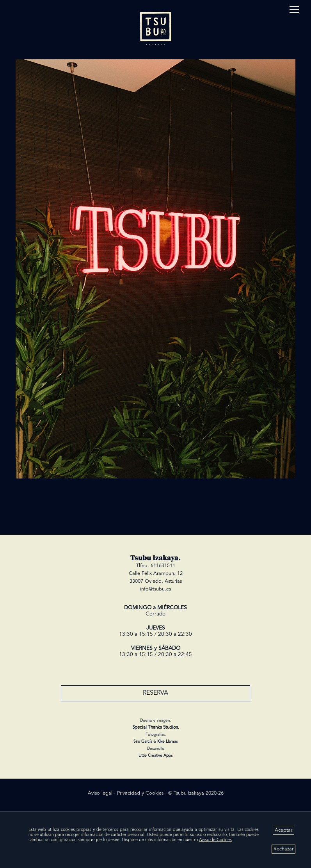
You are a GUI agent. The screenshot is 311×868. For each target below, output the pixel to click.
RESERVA (155, 693)
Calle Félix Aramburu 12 (156, 574)
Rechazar (283, 849)
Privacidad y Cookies (140, 793)
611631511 (163, 566)
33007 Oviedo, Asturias (156, 581)
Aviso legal (100, 793)
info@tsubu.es (155, 589)
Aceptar (283, 830)
